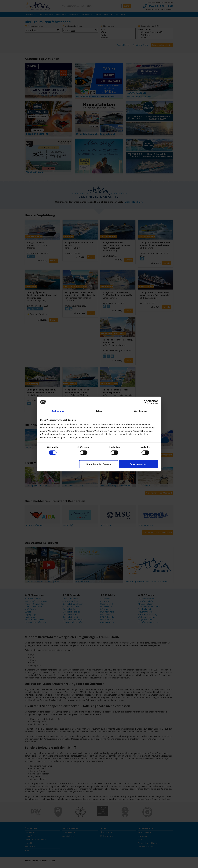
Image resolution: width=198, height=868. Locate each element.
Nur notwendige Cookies (99, 464)
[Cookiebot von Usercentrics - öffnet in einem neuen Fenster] (146, 402)
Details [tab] (99, 411)
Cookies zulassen (138, 464)
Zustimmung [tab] (58, 411)
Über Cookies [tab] (140, 411)
